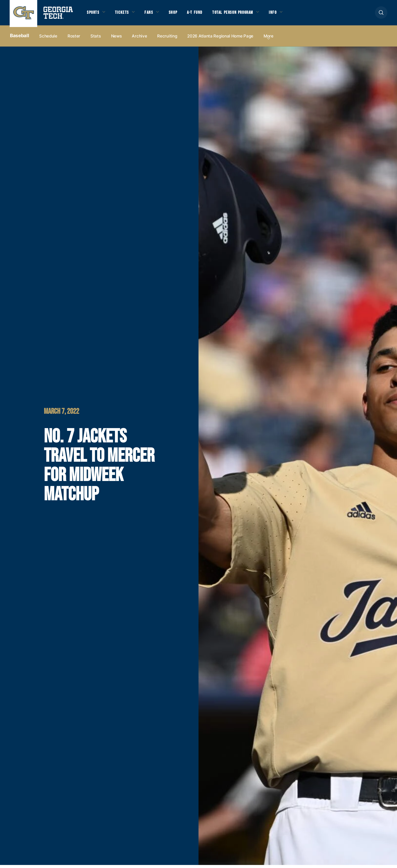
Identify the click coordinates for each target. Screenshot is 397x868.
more (269, 39)
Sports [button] (94, 14)
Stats (96, 39)
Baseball (19, 39)
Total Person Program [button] (239, 14)
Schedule (48, 39)
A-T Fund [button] (199, 14)
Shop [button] (177, 14)
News (116, 39)
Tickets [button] (124, 14)
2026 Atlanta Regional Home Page (220, 39)
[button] (381, 14)
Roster (74, 39)
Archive (139, 39)
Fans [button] (151, 14)
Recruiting (167, 39)
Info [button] (281, 14)
